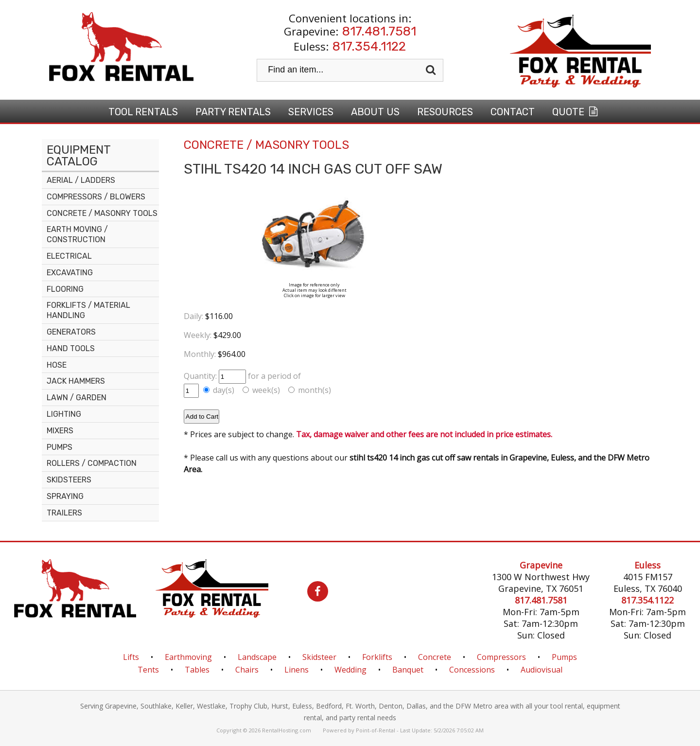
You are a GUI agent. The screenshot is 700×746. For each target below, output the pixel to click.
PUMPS (60, 447)
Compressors (501, 657)
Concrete (435, 657)
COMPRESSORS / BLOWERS (96, 197)
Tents (148, 670)
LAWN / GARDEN (77, 398)
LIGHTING (64, 414)
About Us (375, 112)
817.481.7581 (379, 31)
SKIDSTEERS (69, 480)
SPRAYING (65, 496)
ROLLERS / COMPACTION (92, 463)
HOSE (57, 365)
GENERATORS (71, 332)
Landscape (257, 657)
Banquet (408, 670)
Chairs (247, 670)
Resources (445, 112)
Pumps (564, 657)
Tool (143, 112)
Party (233, 112)
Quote (576, 112)
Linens (297, 670)
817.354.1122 (369, 46)
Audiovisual (542, 670)
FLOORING (65, 289)
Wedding (350, 670)
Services (311, 112)
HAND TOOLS (71, 348)
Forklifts (377, 657)
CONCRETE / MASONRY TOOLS (102, 213)
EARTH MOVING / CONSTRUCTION (77, 234)
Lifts (131, 657)
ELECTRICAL (69, 256)
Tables (197, 670)
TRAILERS (64, 513)
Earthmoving (188, 657)
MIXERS (60, 431)
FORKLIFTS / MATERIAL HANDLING (88, 310)
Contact (513, 112)
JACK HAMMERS (76, 381)
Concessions (472, 670)
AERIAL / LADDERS (81, 180)
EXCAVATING (70, 273)
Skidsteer (319, 657)
